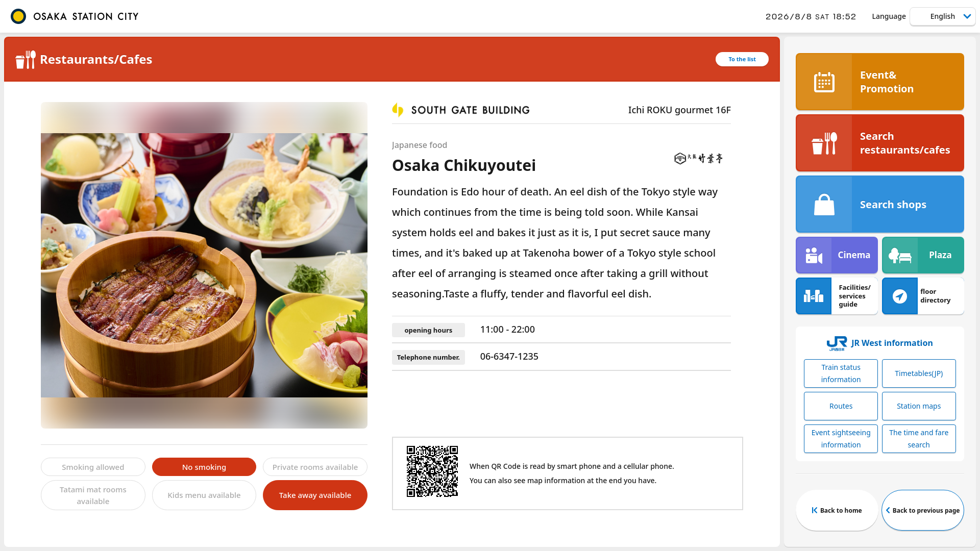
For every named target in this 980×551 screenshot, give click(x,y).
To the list (742, 59)
